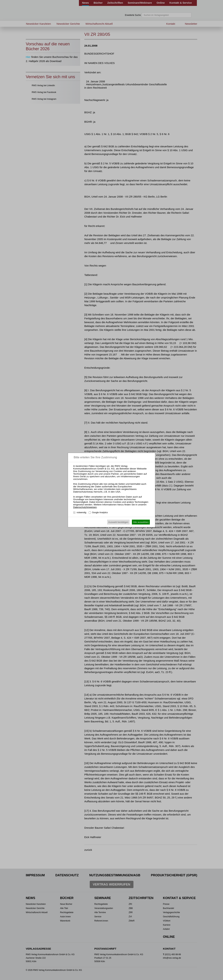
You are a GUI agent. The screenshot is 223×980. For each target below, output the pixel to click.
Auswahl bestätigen (118, 522)
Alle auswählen (141, 522)
